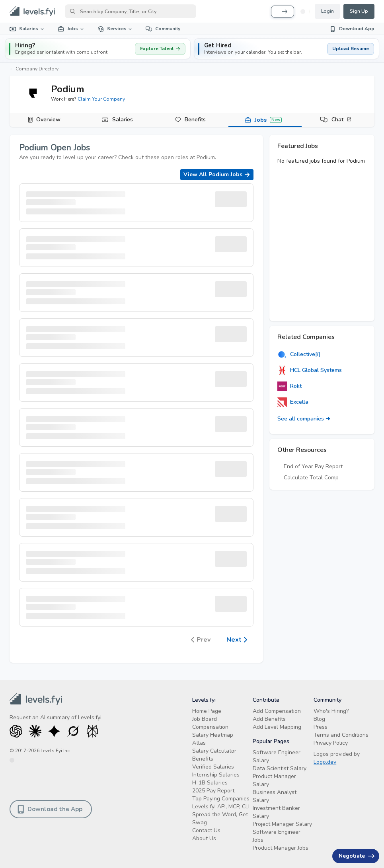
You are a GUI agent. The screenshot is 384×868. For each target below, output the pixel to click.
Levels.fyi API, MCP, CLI (221, 807)
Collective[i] (299, 354)
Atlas (199, 743)
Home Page (207, 711)
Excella (293, 402)
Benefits (195, 120)
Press (321, 727)
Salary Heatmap (213, 735)
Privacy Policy (331, 743)
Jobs (71, 29)
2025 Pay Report (213, 791)
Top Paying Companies (221, 799)
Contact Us (206, 830)
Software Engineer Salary (277, 756)
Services (115, 29)
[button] (287, 49)
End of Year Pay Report (313, 466)
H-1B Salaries (210, 783)
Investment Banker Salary (276, 812)
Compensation (210, 727)
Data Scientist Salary (280, 768)
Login (327, 11)
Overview (48, 120)
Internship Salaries (216, 775)
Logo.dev (325, 762)
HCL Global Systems (310, 370)
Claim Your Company (101, 99)
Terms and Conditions (341, 735)
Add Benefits (269, 719)
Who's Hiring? (331, 711)
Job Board (205, 719)
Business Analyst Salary (275, 796)
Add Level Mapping (277, 727)
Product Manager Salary (274, 780)
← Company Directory (34, 69)
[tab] (46, 120)
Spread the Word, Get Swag (220, 818)
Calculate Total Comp (311, 478)
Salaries (27, 29)
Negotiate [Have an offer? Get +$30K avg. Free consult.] (357, 856)
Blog (319, 719)
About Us (204, 838)
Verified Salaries (213, 767)
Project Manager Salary (282, 824)
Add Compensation (277, 711)
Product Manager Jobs (281, 848)
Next (237, 640)
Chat (342, 120)
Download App (352, 29)
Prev (201, 640)
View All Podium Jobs (217, 174)
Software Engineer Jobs (277, 836)
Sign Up (359, 11)
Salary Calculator (214, 751)
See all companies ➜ (304, 419)
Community (163, 29)
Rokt (289, 386)
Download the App (50, 809)
